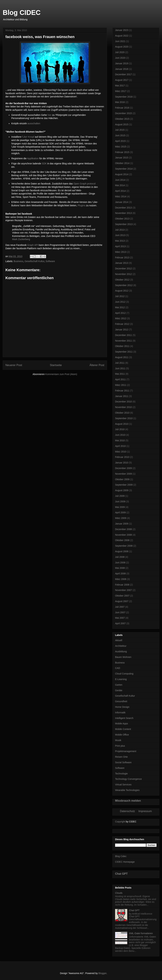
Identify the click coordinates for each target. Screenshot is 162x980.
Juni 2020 (120, 58)
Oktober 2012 (122, 280)
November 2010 (124, 407)
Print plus (120, 746)
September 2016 (124, 97)
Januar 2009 (122, 524)
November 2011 (124, 341)
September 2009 (124, 485)
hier (50, 115)
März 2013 (121, 252)
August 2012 (122, 291)
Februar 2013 (122, 258)
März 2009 (121, 518)
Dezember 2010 (124, 402)
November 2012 (124, 274)
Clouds (119, 893)
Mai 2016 (120, 102)
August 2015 (122, 124)
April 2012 (120, 313)
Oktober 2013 (122, 219)
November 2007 (124, 590)
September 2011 (124, 352)
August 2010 (122, 424)
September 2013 (124, 224)
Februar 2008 (122, 585)
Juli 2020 (120, 52)
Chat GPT (121, 874)
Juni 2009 (120, 501)
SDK (44, 164)
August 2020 (122, 47)
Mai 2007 (120, 618)
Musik (118, 740)
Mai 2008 (120, 568)
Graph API (33, 245)
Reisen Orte (121, 757)
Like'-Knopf (28, 137)
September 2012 (124, 285)
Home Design (122, 707)
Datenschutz (127, 811)
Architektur (121, 646)
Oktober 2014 (122, 163)
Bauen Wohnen (123, 657)
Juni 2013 (120, 235)
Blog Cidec (121, 856)
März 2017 (121, 91)
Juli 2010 (120, 429)
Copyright (120, 822)
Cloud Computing (124, 674)
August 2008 (122, 551)
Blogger (102, 973)
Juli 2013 (120, 230)
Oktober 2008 (122, 540)
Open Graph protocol (84, 184)
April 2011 (120, 379)
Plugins (82, 205)
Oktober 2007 (122, 596)
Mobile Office (122, 735)
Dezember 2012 (124, 269)
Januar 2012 (122, 330)
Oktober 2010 (122, 413)
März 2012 (121, 318)
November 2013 (124, 213)
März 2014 (121, 196)
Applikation (33, 158)
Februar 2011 (122, 391)
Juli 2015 (120, 130)
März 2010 (121, 452)
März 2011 (121, 385)
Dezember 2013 (124, 208)
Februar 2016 (122, 108)
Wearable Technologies (127, 790)
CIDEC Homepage (125, 862)
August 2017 (122, 80)
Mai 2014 (120, 185)
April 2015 (120, 141)
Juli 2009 (120, 496)
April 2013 (120, 246)
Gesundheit (121, 701)
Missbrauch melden (128, 801)
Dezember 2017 (124, 74)
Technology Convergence (128, 779)
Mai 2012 (120, 307)
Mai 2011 (120, 374)
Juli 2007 (120, 607)
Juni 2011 (120, 368)
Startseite (56, 365)
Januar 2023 (122, 30)
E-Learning (121, 679)
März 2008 (121, 579)
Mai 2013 (120, 241)
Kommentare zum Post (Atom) (61, 374)
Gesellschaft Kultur (35, 261)
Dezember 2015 (124, 113)
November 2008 (124, 535)
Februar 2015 (122, 152)
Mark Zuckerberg (21, 239)
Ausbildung (121, 651)
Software (50, 261)
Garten (119, 685)
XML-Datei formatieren (141, 933)
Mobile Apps (122, 724)
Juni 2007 (120, 612)
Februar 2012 (122, 324)
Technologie (121, 774)
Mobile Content (123, 729)
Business (18, 261)
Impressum (145, 811)
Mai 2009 (120, 507)
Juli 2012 (120, 296)
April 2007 (120, 623)
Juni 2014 (120, 180)
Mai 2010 (120, 440)
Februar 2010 (122, 457)
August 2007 (122, 601)
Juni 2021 (120, 41)
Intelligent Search (124, 718)
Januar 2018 (122, 69)
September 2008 (124, 546)
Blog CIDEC (22, 13)
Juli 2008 (120, 557)
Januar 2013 (122, 263)
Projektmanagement (126, 751)
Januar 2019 (122, 63)
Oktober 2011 (122, 346)
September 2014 (124, 169)
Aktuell (119, 640)
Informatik (120, 713)
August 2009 (122, 490)
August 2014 (122, 174)
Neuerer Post (14, 365)
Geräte (119, 690)
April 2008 (120, 574)
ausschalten (34, 123)
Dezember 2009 (124, 468)
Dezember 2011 (124, 335)
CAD (118, 668)
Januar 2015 (122, 158)
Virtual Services (123, 785)
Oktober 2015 (122, 119)
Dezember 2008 (124, 529)
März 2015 (121, 147)
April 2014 (120, 191)
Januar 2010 (122, 463)
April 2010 (120, 446)
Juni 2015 (120, 135)
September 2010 (124, 418)
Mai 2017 (120, 86)
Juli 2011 (120, 363)
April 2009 (120, 512)
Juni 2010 (120, 435)
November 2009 (124, 474)
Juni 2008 (120, 563)
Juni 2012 (120, 302)
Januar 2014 (122, 202)
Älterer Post (97, 365)
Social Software (123, 762)
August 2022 (122, 36)
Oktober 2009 (122, 479)
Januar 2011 (122, 396)
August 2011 (122, 357)
